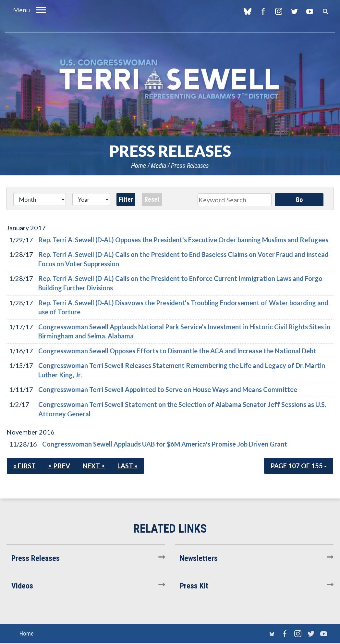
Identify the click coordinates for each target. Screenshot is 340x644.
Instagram (279, 11)
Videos (22, 586)
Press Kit (194, 586)
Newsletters (199, 558)
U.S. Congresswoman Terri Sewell (170, 79)
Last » (127, 466)
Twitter (294, 11)
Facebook (263, 11)
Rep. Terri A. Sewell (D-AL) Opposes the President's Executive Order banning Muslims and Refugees (183, 240)
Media (158, 166)
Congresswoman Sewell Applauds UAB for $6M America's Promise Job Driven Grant (165, 444)
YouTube (310, 11)
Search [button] (325, 11)
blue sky (247, 11)
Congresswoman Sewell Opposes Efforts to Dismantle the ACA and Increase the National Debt (177, 351)
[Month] (40, 199)
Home (139, 166)
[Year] (91, 199)
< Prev (59, 466)
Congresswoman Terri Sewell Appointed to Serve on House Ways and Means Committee (168, 389)
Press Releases (190, 166)
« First (24, 466)
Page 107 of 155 (299, 466)
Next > (94, 466)
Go (299, 200)
